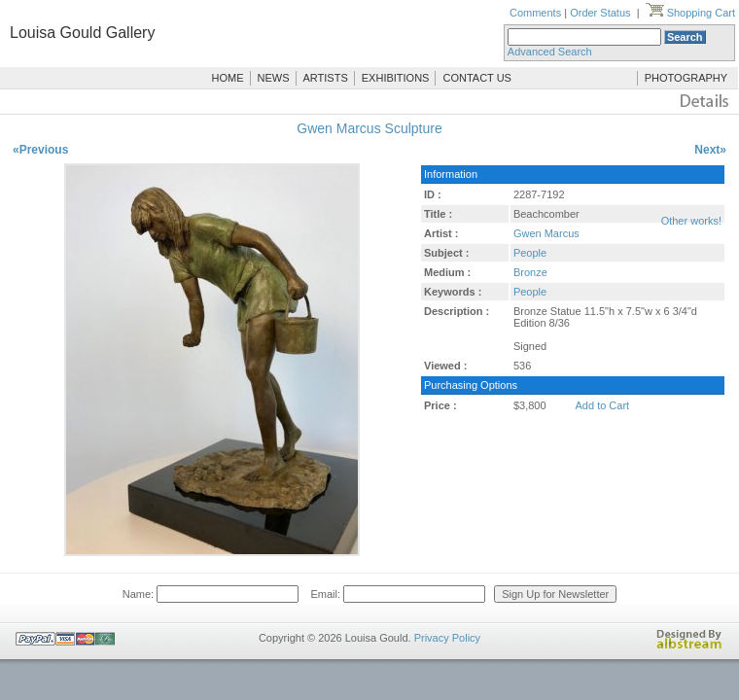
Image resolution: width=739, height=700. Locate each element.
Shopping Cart (690, 13)
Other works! (691, 221)
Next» (710, 150)
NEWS (274, 78)
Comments (535, 13)
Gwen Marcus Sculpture (369, 128)
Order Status (600, 13)
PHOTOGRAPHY (686, 78)
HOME (228, 78)
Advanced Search (550, 52)
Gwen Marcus (546, 233)
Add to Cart (603, 405)
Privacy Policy (447, 638)
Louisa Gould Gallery (82, 33)
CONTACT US (477, 78)
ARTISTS (326, 78)
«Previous (40, 150)
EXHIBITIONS (396, 78)
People (530, 253)
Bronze (530, 272)
